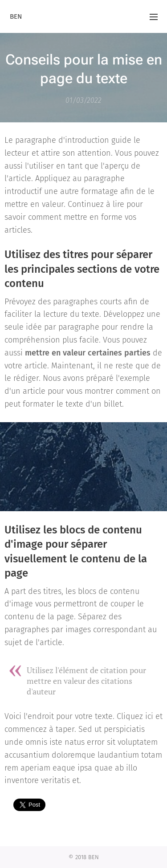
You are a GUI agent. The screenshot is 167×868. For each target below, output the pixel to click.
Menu (154, 17)
